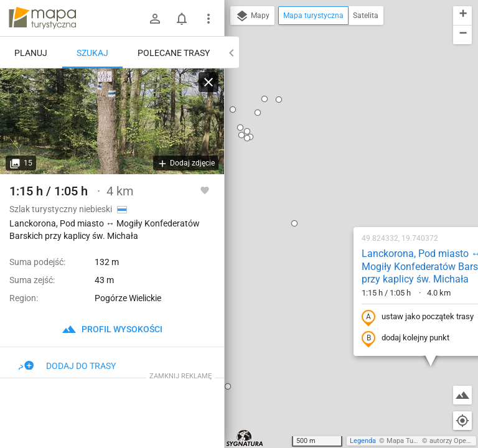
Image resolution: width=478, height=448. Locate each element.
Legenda (363, 441)
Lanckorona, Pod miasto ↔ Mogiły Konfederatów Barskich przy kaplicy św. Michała (349, 119)
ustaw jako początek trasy (338, 170)
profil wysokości (112, 329)
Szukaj (92, 53)
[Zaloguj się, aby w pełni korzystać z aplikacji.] (205, 190)
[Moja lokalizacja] (462, 421)
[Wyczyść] (209, 82)
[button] (419, 88)
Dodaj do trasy (67, 366)
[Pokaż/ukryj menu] (209, 19)
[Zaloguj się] (155, 19)
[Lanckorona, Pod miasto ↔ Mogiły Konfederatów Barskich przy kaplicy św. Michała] (112, 121)
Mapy (252, 16)
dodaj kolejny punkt (326, 191)
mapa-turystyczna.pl (42, 18)
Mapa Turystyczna (415, 441)
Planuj (31, 53)
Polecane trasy (174, 53)
